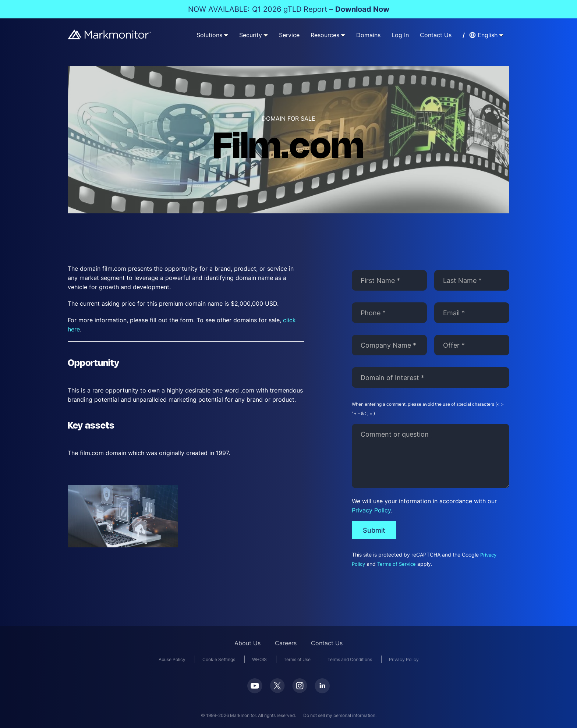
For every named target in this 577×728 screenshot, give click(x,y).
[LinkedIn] (322, 688)
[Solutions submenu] (226, 35)
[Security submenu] (266, 35)
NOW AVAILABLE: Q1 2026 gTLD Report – (289, 9)
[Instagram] (300, 688)
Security (251, 35)
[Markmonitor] (110, 34)
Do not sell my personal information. (340, 715)
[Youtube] (255, 688)
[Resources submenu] (343, 35)
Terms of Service (397, 564)
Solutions (209, 35)
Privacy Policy (371, 510)
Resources (325, 35)
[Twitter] (277, 688)
